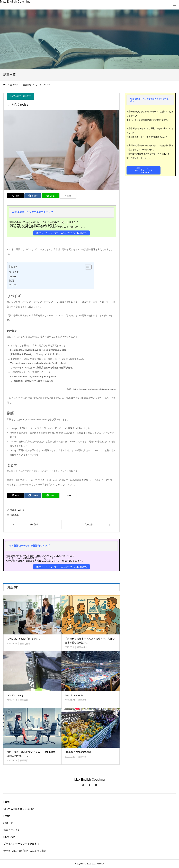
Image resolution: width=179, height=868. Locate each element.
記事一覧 (8, 823)
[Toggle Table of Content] (87, 267)
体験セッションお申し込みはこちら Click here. (144, 170)
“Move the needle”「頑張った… (23, 639)
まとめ (13, 285)
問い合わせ (9, 837)
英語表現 (27, 96)
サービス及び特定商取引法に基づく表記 (25, 851)
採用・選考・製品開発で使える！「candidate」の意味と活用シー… (32, 754)
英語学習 (82, 700)
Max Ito (21, 510)
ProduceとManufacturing (78, 752)
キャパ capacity (74, 695)
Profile (7, 816)
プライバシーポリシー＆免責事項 (21, 844)
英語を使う (25, 644)
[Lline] (50, 196)
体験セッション (12, 830)
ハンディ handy (15, 695)
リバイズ (14, 272)
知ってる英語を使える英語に (19, 809)
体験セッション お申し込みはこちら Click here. (61, 233)
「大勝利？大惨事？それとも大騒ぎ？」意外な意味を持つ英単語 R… (90, 641)
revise (12, 276)
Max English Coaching (15, 2)
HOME (7, 802)
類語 (11, 281)
